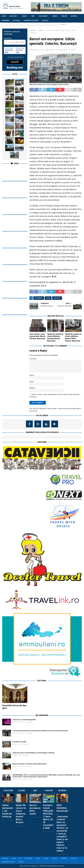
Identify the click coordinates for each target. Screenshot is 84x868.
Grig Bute (51, 50)
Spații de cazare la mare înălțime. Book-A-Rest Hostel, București (73, 337)
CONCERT (64, 16)
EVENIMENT (6, 20)
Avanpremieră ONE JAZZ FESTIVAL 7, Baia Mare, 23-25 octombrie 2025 (48, 816)
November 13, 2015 (39, 50)
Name (32, 375)
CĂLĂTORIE (13, 16)
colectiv (57, 298)
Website (32, 388)
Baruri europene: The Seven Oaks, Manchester (30, 764)
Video (16, 163)
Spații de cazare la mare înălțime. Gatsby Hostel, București (55, 337)
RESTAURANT (43, 16)
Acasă (4, 16)
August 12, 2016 (19, 744)
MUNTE (55, 16)
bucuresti (39, 298)
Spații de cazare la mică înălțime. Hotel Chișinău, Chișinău (34, 753)
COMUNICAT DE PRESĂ (31, 20)
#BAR (59, 50)
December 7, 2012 (19, 766)
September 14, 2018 (20, 779)
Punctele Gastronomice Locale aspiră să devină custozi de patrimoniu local (40, 731)
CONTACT (45, 20)
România (65, 50)
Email (32, 382)
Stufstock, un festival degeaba (24, 720)
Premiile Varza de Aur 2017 (14, 707)
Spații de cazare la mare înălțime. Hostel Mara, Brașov (21, 814)
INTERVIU (74, 16)
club (48, 298)
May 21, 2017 (18, 755)
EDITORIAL (17, 20)
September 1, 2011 (20, 722)
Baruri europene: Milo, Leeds (35, 809)
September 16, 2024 (20, 733)
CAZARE (24, 16)
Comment (33, 359)
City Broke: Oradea (19, 742)
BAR (33, 16)
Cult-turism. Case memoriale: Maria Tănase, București (37, 336)
